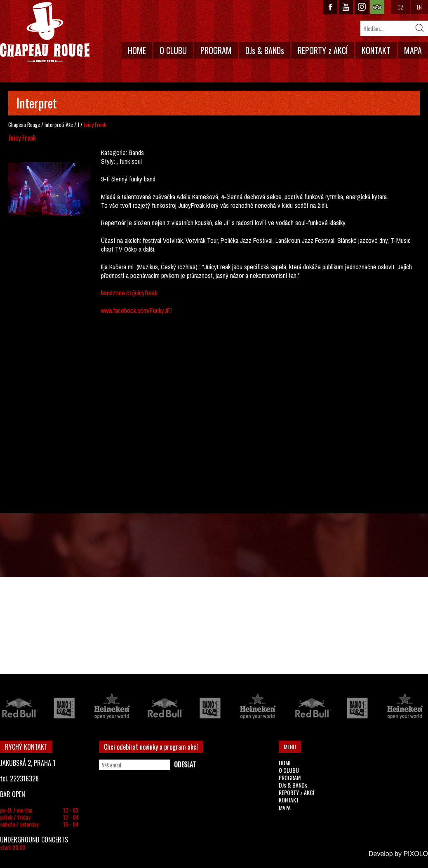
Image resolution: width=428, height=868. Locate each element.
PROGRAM (216, 50)
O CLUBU (173, 50)
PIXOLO (416, 854)
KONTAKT (376, 50)
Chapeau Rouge (24, 125)
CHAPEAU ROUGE (45, 32)
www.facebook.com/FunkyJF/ (136, 311)
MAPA (413, 50)
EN (419, 7)
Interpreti (54, 125)
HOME (137, 50)
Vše (69, 125)
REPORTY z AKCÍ (323, 50)
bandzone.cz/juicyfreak (129, 293)
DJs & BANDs (265, 50)
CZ (401, 7)
